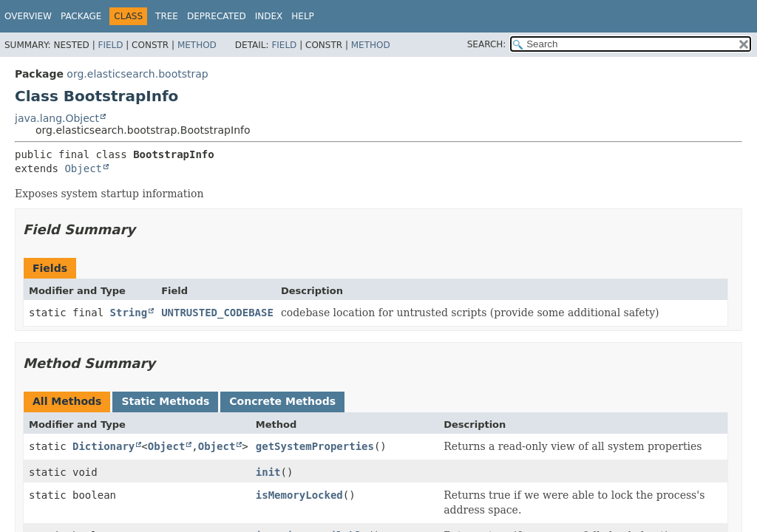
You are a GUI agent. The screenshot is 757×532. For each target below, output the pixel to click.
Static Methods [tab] (165, 401)
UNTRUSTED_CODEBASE (217, 313)
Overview (28, 16)
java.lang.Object (57, 118)
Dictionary (103, 446)
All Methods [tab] (67, 401)
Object (83, 168)
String (129, 313)
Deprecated (217, 16)
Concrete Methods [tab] (282, 401)
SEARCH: (487, 44)
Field (110, 45)
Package (81, 16)
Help (303, 16)
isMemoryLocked (299, 495)
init (268, 472)
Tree (167, 16)
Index (269, 16)
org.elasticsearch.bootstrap (137, 74)
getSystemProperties (315, 446)
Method (197, 45)
